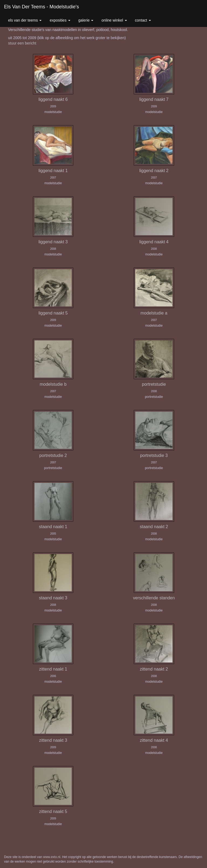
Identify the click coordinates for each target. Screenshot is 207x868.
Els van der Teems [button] (25, 20)
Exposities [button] (60, 20)
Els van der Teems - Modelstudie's (42, 7)
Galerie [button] (86, 20)
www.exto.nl (52, 857)
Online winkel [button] (114, 20)
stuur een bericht (22, 43)
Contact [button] (143, 20)
